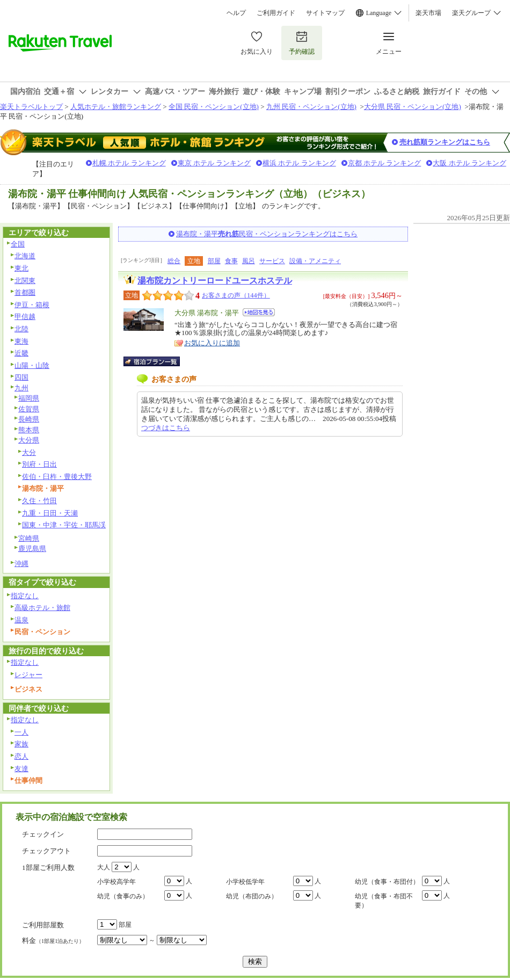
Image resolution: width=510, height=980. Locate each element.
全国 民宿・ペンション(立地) (214, 107)
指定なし (25, 596)
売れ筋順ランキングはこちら (445, 142)
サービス (272, 261)
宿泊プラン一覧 (157, 361)
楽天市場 (428, 13)
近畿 (21, 353)
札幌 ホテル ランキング (129, 163)
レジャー (28, 675)
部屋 (214, 261)
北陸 (21, 329)
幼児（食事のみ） (123, 896)
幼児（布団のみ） (252, 896)
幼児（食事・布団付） (387, 882)
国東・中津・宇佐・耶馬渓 (64, 525)
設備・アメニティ (315, 261)
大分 (29, 452)
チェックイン (43, 834)
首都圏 (25, 292)
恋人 (21, 756)
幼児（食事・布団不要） (384, 901)
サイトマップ (325, 13)
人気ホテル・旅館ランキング (116, 107)
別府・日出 (39, 464)
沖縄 (21, 564)
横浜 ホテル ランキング (299, 163)
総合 (174, 261)
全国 (18, 244)
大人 (104, 867)
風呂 (249, 261)
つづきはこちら (166, 428)
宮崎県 (29, 538)
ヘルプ (236, 13)
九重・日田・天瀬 (50, 513)
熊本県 (29, 430)
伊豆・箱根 (32, 305)
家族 (21, 744)
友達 (21, 769)
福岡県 (29, 398)
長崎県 (29, 419)
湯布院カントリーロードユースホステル (215, 281)
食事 (231, 261)
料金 (53, 941)
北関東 (25, 281)
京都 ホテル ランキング (385, 163)
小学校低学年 (245, 882)
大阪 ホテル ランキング (469, 163)
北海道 (25, 256)
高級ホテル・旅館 (42, 608)
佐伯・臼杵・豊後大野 (57, 477)
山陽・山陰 (32, 365)
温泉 (21, 620)
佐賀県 (29, 409)
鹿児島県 (32, 549)
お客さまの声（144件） (236, 295)
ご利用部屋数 (43, 925)
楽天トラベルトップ (31, 107)
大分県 (29, 440)
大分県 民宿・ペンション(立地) (413, 107)
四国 (21, 377)
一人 (21, 732)
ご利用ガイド (276, 13)
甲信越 (25, 317)
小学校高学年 (116, 882)
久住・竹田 (39, 501)
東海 (21, 341)
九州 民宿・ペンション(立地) (311, 107)
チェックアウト (46, 851)
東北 (21, 268)
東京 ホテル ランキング (214, 163)
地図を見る (259, 312)
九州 (21, 388)
